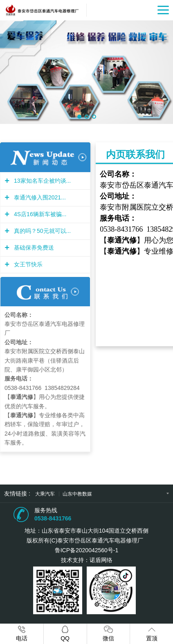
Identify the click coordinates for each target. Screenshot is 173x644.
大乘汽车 (46, 494)
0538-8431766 (53, 518)
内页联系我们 (135, 154)
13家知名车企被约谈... (41, 181)
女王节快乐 (27, 264)
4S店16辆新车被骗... (39, 214)
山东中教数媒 (77, 494)
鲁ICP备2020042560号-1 (87, 550)
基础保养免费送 (33, 248)
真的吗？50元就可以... (41, 231)
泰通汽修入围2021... (39, 197)
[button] (79, 117)
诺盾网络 (101, 560)
